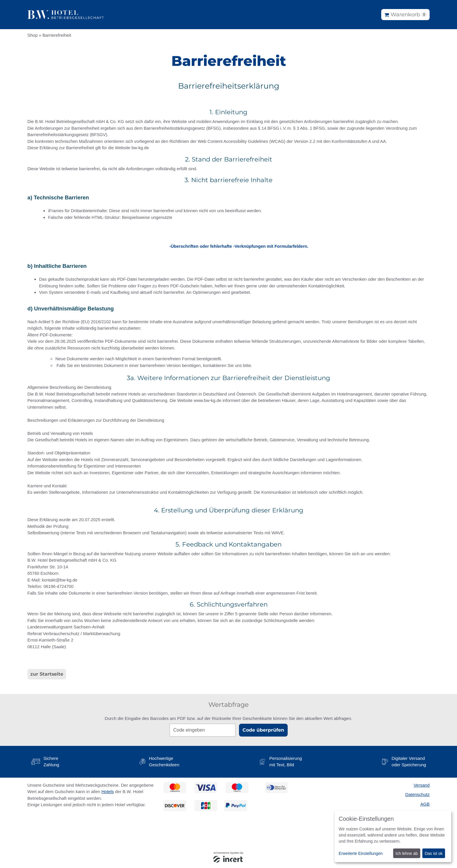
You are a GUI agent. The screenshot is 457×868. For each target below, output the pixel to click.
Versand (422, 785)
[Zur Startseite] (66, 15)
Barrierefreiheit (57, 35)
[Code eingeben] (203, 730)
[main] (228, 380)
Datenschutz (418, 794)
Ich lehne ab (407, 853)
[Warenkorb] (405, 15)
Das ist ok (434, 853)
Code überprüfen (263, 730)
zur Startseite (47, 674)
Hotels (108, 791)
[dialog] (393, 836)
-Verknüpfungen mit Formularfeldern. (271, 246)
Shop (32, 35)
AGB (425, 804)
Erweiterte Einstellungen (361, 853)
